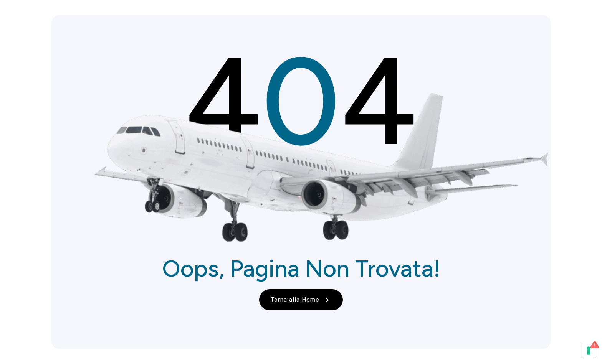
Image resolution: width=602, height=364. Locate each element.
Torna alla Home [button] (301, 300)
